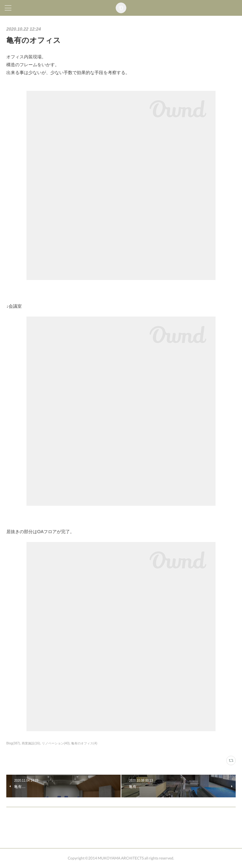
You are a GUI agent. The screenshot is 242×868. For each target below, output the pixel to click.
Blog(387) (13, 743)
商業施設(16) (31, 743)
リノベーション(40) (56, 743)
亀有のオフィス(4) (84, 743)
